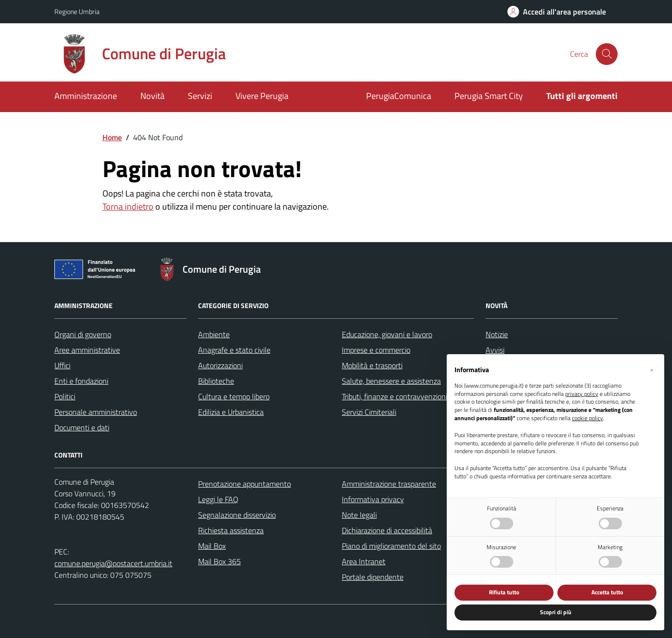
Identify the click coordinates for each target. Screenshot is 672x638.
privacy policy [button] (582, 394)
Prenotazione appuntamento (244, 484)
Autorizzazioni (220, 365)
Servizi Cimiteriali (369, 412)
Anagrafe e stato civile (234, 350)
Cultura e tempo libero (234, 396)
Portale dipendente (373, 577)
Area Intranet (364, 561)
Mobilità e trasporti (372, 365)
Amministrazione (86, 96)
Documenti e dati (82, 427)
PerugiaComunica (399, 96)
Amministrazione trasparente (389, 484)
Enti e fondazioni (81, 381)
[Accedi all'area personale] (557, 12)
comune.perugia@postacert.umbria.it (113, 563)
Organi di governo (83, 334)
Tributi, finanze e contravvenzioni (395, 396)
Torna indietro (128, 206)
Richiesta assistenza (231, 530)
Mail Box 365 (219, 561)
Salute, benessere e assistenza (391, 381)
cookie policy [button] (588, 418)
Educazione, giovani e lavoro (387, 334)
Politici (65, 396)
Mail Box (212, 546)
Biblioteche (216, 381)
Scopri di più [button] (556, 612)
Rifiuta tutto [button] (504, 592)
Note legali (359, 515)
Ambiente (214, 334)
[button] (652, 370)
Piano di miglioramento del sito (391, 546)
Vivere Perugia (262, 96)
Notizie (497, 334)
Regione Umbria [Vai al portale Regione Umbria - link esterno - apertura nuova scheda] (77, 11)
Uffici (62, 365)
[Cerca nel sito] (607, 54)
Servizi (200, 96)
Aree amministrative (87, 350)
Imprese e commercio (376, 350)
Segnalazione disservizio (237, 515)
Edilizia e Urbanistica (231, 412)
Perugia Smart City (489, 96)
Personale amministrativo (96, 412)
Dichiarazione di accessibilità (387, 530)
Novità (152, 96)
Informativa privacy (373, 499)
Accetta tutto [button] (607, 592)
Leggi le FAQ (218, 499)
